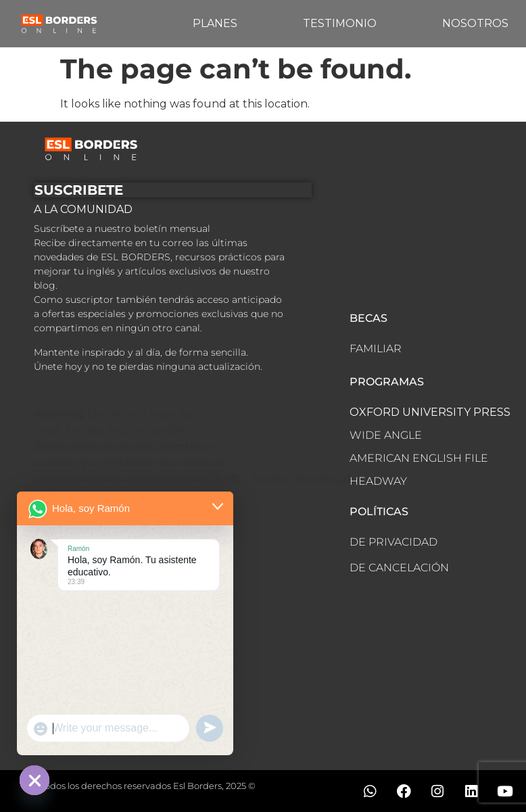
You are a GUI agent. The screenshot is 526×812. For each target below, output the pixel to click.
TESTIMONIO (340, 23)
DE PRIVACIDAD (393, 542)
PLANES (215, 23)
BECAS (368, 318)
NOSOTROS (475, 23)
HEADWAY (378, 481)
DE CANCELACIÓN (399, 568)
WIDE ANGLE (386, 435)
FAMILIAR (376, 349)
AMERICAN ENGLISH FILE (419, 458)
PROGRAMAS (387, 382)
